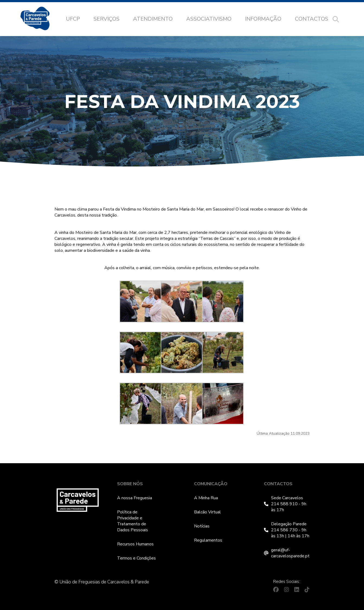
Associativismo (209, 19)
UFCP (73, 19)
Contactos (312, 19)
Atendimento (153, 19)
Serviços (107, 19)
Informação (263, 19)
